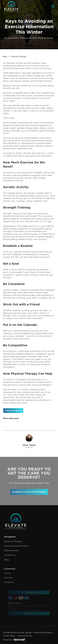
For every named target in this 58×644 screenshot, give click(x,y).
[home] (11, 6)
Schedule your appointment (29, 492)
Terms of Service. (25, 636)
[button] (52, 6)
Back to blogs (13, 411)
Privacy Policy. (9, 636)
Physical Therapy (46, 38)
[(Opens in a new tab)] (19, 640)
